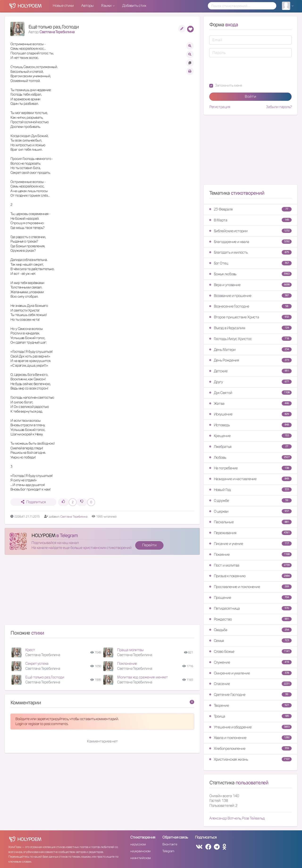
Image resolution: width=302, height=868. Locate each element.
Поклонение (127, 663)
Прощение (250, 598)
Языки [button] (106, 6)
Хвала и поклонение (250, 738)
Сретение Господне (250, 695)
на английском (141, 858)
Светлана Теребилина (57, 32)
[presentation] (245, 70)
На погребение (250, 468)
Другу (250, 382)
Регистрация (220, 107)
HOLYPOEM (43, 535)
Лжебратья (250, 447)
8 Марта (250, 220)
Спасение (250, 684)
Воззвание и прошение (250, 296)
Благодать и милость (250, 252)
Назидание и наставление (250, 479)
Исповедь (250, 425)
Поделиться (33, 502)
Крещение (250, 436)
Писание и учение (250, 544)
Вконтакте (170, 844)
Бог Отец (250, 263)
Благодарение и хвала (250, 242)
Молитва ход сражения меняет (142, 677)
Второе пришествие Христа (250, 317)
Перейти (149, 545)
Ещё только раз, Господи (45, 677)
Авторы (87, 6)
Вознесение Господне (250, 306)
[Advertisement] (102, 592)
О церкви (250, 511)
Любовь (250, 457)
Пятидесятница (250, 608)
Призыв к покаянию (250, 576)
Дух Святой (250, 393)
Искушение (250, 414)
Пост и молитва (250, 565)
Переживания (250, 533)
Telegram (168, 851)
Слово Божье (250, 651)
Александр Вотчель (225, 818)
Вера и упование (250, 285)
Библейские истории (250, 231)
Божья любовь (250, 274)
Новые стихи (63, 6)
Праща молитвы (130, 650)
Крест (30, 650)
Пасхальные (250, 522)
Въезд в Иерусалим (250, 328)
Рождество (250, 619)
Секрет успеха (37, 663)
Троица (250, 716)
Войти (250, 96)
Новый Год (250, 490)
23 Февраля (250, 209)
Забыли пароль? (279, 107)
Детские (250, 371)
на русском (138, 844)
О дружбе (250, 501)
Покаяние (250, 554)
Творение (250, 705)
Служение (250, 662)
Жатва (250, 404)
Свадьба (250, 630)
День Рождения (250, 360)
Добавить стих (134, 6)
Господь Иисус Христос (250, 339)
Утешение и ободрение (250, 727)
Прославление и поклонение (250, 587)
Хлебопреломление (250, 748)
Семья (250, 641)
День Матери (250, 350)
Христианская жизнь (250, 759)
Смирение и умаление (250, 673)
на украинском (140, 851)
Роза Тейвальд (253, 818)
